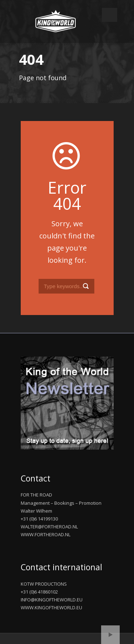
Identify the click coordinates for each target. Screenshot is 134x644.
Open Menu (110, 15)
